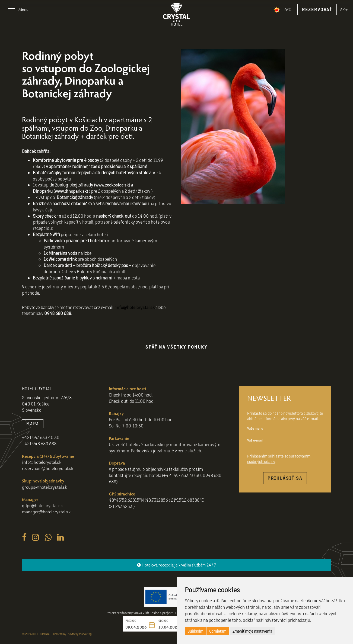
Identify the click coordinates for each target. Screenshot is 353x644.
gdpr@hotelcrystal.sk (42, 505)
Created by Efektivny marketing (72, 634)
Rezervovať (317, 9)
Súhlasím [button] (195, 631)
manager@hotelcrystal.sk (46, 512)
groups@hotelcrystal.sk (45, 487)
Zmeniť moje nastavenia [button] (252, 631)
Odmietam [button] (218, 631)
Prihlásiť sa (285, 478)
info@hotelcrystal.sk (135, 307)
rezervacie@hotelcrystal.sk (48, 468)
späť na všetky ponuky (176, 347)
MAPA (33, 424)
